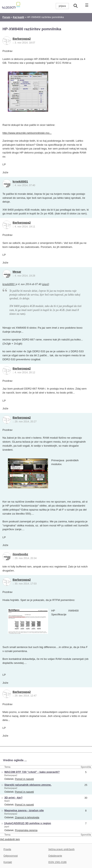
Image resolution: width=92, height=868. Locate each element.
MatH (7, 801)
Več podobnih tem (10, 839)
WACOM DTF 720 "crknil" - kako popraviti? (32, 772)
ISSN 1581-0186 (57, 862)
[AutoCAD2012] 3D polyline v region (28, 823)
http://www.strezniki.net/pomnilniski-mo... (27, 133)
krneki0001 (20, 182)
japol (7, 827)
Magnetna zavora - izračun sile (24, 810)
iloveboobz (20, 554)
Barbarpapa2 (22, 39)
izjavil (45, 284)
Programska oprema (26, 830)
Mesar (17, 272)
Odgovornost (11, 856)
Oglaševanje (55, 856)
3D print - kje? (13, 798)
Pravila (7, 849)
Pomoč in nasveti (24, 779)
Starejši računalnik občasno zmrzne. (28, 785)
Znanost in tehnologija (27, 818)
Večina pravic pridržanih (62, 849)
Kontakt (8, 862)
